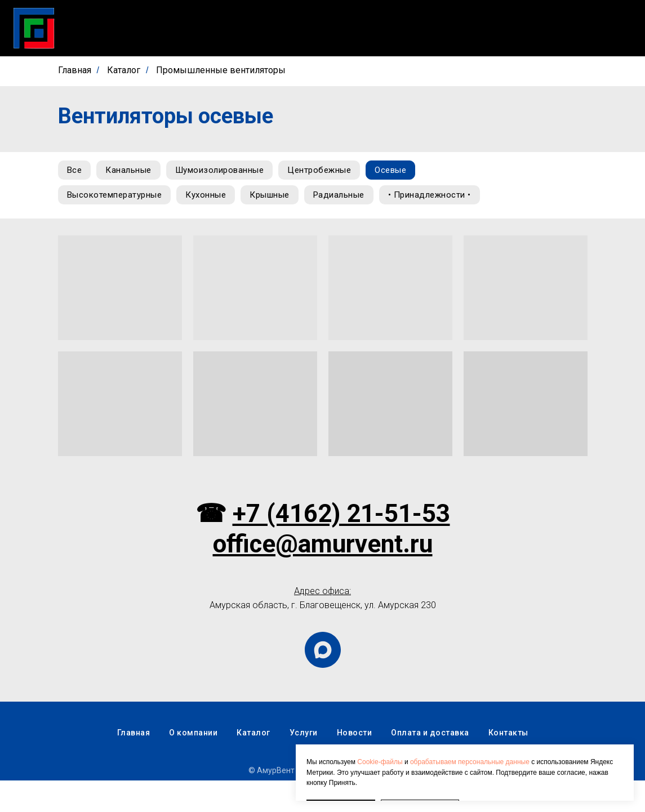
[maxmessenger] (323, 681)
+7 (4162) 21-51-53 (341, 545)
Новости (370, 28)
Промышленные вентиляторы (221, 70)
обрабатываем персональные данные (470, 732)
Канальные (134, 171)
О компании (437, 28)
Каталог (206, 28)
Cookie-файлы (380, 732)
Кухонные (211, 198)
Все (76, 171)
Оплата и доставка (526, 28)
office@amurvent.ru (323, 575)
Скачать (262, 28)
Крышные (278, 198)
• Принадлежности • (110, 225)
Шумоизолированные (228, 171)
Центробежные (331, 171)
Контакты (611, 28)
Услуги (315, 28)
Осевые (406, 171)
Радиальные (351, 198)
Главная (150, 28)
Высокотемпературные (116, 198)
